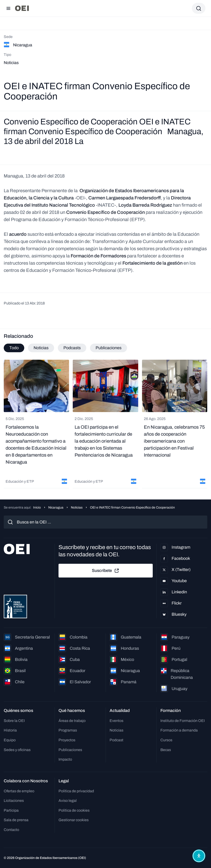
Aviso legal (68, 801)
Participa (11, 810)
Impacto (65, 759)
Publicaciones (70, 750)
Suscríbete (106, 571)
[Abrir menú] (8, 8)
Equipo (10, 740)
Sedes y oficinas (17, 750)
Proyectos (67, 740)
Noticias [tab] (41, 348)
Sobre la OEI (14, 721)
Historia (10, 730)
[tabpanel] (105, 424)
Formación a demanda (179, 730)
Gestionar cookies (74, 820)
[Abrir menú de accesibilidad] (199, 856)
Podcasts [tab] (72, 348)
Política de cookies (74, 810)
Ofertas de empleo (19, 791)
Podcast (116, 740)
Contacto (11, 830)
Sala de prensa (16, 820)
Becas (166, 750)
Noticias (77, 507)
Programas (68, 730)
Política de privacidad (76, 791)
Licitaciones (14, 801)
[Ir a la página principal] (22, 8)
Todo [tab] (14, 348)
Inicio (37, 507)
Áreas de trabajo (72, 721)
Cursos (166, 740)
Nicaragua (56, 507)
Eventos (116, 721)
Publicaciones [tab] (109, 348)
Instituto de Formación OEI (183, 721)
